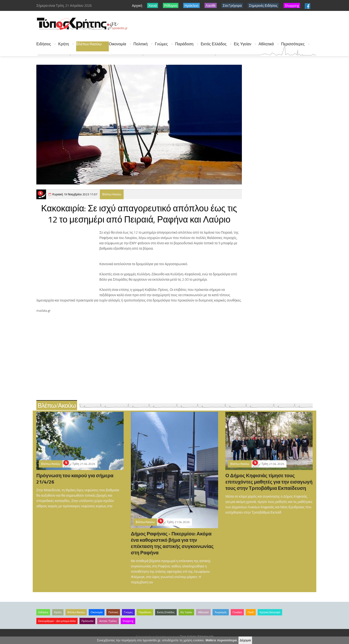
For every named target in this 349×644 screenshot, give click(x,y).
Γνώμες (161, 44)
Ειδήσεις (44, 44)
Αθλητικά (266, 44)
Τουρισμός (221, 612)
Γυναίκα (237, 612)
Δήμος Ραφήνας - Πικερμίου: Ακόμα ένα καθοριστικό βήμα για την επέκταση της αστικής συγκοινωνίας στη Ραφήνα (172, 543)
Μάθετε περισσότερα (221, 640)
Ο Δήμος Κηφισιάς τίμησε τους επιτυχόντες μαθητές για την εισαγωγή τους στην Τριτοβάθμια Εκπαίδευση (269, 482)
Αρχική (137, 5)
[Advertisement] (228, 24)
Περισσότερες (293, 44)
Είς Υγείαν (243, 44)
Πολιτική (141, 44)
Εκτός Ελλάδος (214, 44)
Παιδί (251, 612)
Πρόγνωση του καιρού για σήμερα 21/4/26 (75, 479)
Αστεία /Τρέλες (108, 621)
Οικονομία (118, 44)
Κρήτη (63, 44)
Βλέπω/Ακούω (89, 44)
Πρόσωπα (87, 621)
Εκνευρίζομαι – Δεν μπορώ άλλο (57, 621)
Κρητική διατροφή (270, 612)
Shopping (128, 621)
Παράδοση (184, 44)
